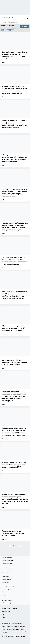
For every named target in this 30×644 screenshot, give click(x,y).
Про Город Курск (6, 577)
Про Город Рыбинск (6, 579)
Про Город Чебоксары (7, 557)
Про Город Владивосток (7, 592)
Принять (24, 27)
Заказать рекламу (13, 22)
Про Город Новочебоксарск (8, 560)
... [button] (17, 546)
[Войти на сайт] (28, 18)
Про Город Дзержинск (7, 589)
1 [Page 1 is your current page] (10, 546)
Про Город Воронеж (6, 567)
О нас (3, 614)
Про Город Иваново (6, 570)
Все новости (4, 22)
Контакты (4, 617)
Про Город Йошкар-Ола (7, 573)
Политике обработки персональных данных (8, 30)
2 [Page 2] (14, 546)
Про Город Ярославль (7, 563)
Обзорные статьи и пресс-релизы (9, 608)
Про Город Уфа (5, 582)
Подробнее (5, 633)
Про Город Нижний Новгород (8, 586)
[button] (21, 546)
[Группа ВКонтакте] (3, 603)
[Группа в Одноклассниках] (10, 603)
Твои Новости (5, 596)
